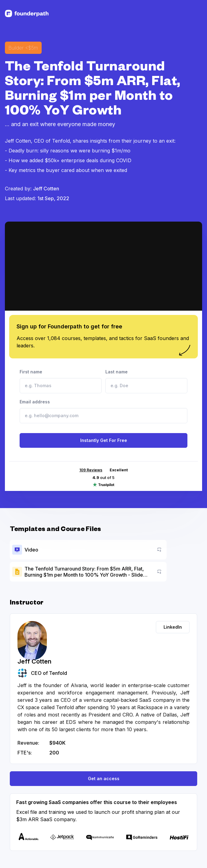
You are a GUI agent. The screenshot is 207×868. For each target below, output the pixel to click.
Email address (103, 411)
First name (61, 381)
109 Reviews (91, 470)
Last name (146, 381)
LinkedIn (173, 627)
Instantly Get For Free (104, 440)
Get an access (104, 778)
